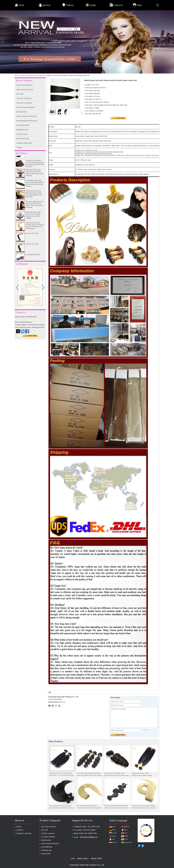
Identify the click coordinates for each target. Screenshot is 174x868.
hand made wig (23, 139)
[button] (84, 72)
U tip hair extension (24, 103)
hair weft (20, 94)
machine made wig (24, 143)
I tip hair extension (24, 98)
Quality (93, 5)
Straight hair (42, 75)
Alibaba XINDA (96, 858)
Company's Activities (24, 834)
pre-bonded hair (23, 125)
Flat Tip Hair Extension (26, 107)
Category (23, 75)
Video (139, 5)
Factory (19, 827)
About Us (47, 5)
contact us (20, 830)
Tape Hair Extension (25, 85)
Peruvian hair (22, 134)
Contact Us (118, 5)
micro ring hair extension (27, 116)
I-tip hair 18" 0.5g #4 (32, 235)
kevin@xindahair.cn (89, 837)
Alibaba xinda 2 (83, 858)
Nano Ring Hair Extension (27, 121)
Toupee (19, 147)
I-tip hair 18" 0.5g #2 (32, 245)
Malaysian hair (22, 130)
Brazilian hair (32, 75)
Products (70, 5)
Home (22, 5)
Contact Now (30, 335)
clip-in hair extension (25, 89)
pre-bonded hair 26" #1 (33, 256)
